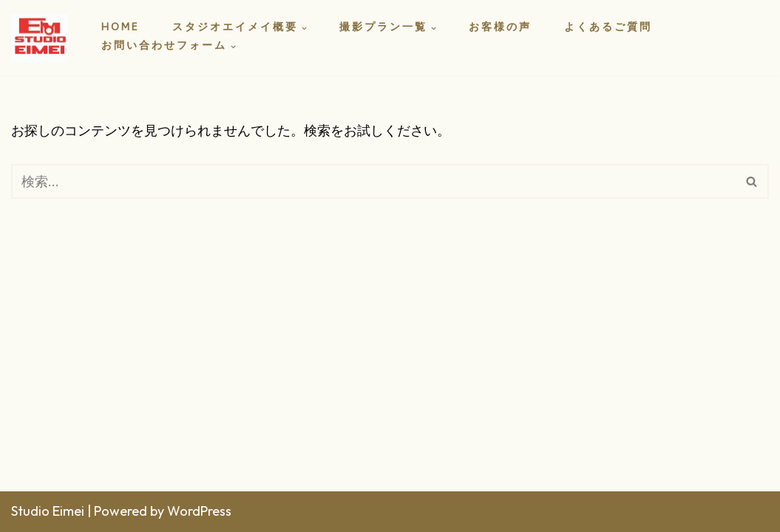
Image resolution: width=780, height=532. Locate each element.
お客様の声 (500, 28)
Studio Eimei (48, 511)
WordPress (199, 511)
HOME (121, 28)
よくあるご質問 (608, 28)
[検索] (373, 181)
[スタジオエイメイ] (44, 38)
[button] (304, 28)
